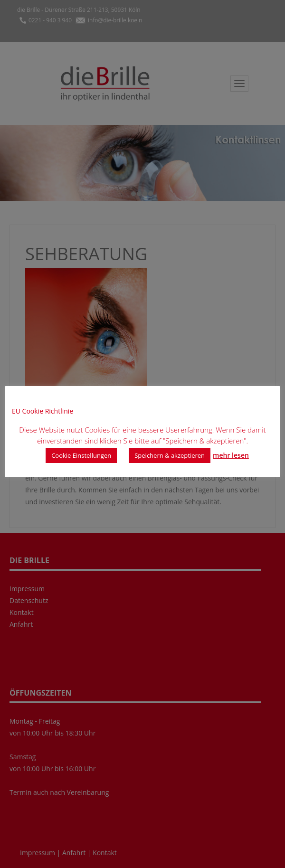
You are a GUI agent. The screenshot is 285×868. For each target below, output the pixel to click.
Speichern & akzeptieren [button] (170, 455)
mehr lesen (231, 455)
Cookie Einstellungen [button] (81, 455)
